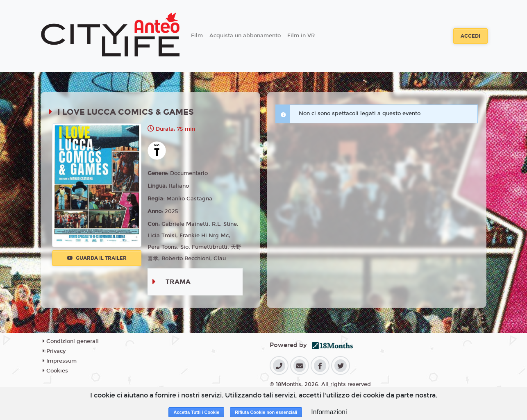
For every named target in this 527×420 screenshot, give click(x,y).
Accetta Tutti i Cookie (196, 412)
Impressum (60, 361)
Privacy (54, 351)
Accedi (470, 36)
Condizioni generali (71, 341)
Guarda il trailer (97, 258)
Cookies (55, 371)
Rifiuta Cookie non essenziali (266, 412)
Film (197, 36)
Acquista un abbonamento (245, 36)
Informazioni (329, 412)
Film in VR (301, 36)
